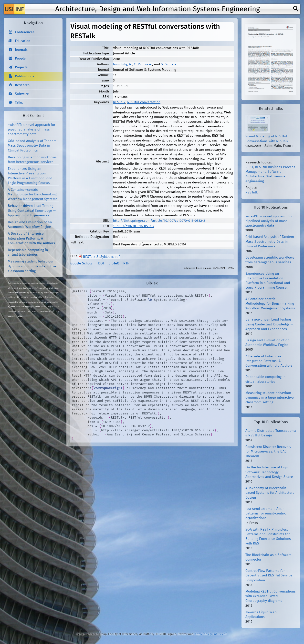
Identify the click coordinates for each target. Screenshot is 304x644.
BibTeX (114, 263)
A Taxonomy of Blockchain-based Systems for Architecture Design (270, 493)
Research (22, 85)
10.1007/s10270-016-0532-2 (134, 226)
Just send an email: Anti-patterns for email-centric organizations (266, 513)
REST (249, 167)
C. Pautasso (143, 64)
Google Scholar (82, 263)
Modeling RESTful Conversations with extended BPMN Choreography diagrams (271, 596)
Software (22, 94)
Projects (21, 67)
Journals (21, 50)
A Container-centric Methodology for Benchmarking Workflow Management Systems (33, 194)
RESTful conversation (144, 102)
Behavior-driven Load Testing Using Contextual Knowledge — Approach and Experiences (32, 211)
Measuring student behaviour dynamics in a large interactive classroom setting (32, 266)
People (20, 59)
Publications (25, 76)
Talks (19, 103)
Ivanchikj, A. (122, 64)
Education (23, 41)
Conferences (25, 32)
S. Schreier (169, 64)
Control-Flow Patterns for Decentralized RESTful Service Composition (269, 575)
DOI (101, 263)
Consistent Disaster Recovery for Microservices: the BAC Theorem (268, 452)
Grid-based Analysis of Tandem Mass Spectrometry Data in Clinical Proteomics (32, 146)
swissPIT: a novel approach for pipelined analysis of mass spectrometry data (31, 130)
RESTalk (119, 102)
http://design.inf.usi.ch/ (211, 634)
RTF (126, 263)
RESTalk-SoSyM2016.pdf (101, 257)
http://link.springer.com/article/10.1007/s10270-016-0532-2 (159, 221)
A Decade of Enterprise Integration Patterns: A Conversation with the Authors (31, 238)
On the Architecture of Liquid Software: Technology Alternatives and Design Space (269, 472)
